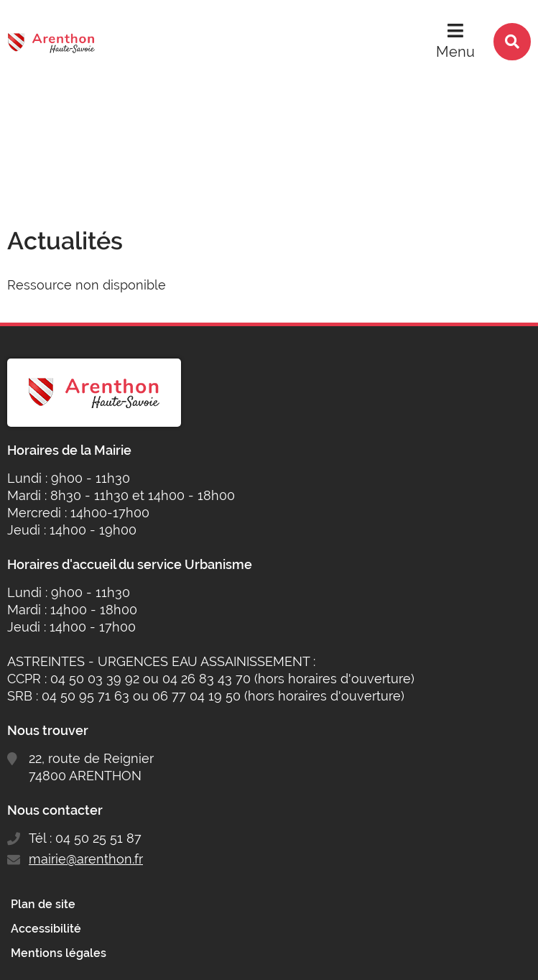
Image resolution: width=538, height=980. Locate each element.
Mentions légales (59, 953)
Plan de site (43, 904)
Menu (455, 52)
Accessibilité (46, 929)
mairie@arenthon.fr (86, 859)
